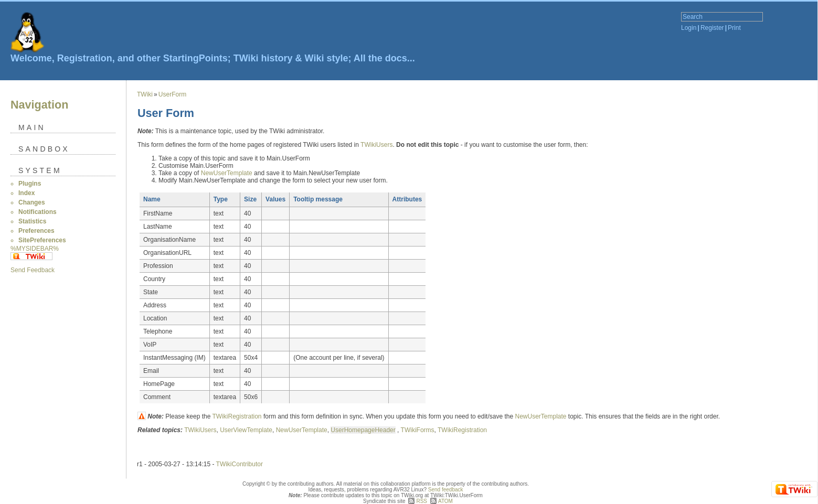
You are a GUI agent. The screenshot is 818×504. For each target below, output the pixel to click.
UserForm (172, 94)
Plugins (30, 184)
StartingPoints (195, 58)
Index (26, 193)
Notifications (38, 212)
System (40, 170)
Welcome (31, 58)
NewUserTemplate (227, 173)
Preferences (36, 231)
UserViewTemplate (246, 430)
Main (32, 127)
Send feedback (446, 490)
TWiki (145, 94)
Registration (85, 58)
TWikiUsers (376, 145)
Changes (32, 202)
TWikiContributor (240, 464)
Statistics (32, 221)
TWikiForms (418, 430)
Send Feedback (33, 270)
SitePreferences (42, 240)
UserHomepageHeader (363, 430)
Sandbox (44, 149)
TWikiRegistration (237, 416)
